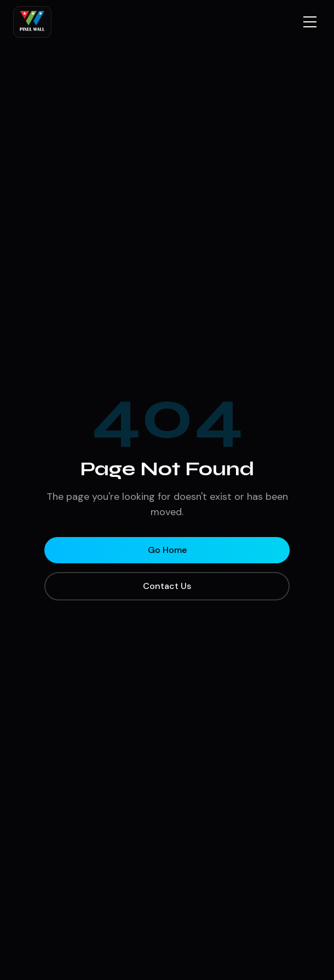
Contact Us (167, 586)
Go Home (167, 550)
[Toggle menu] (310, 22)
